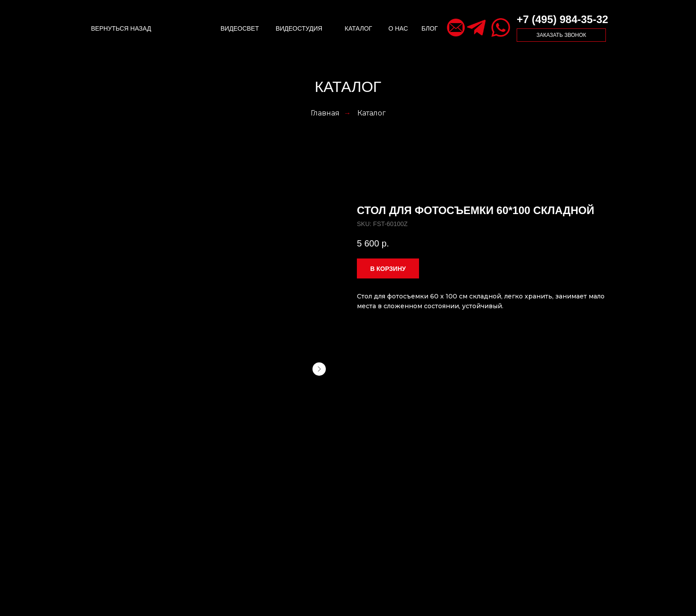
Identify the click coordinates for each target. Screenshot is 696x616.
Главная (325, 113)
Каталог (372, 113)
